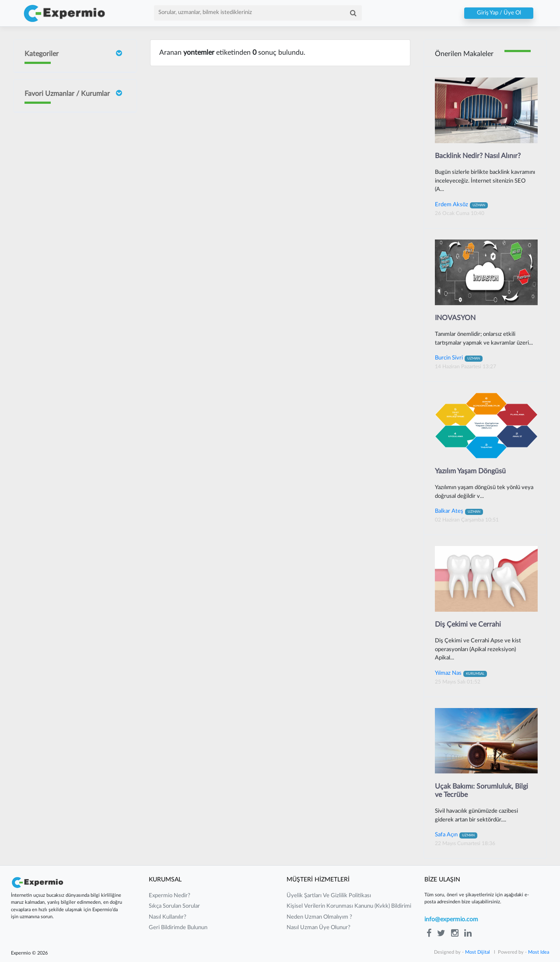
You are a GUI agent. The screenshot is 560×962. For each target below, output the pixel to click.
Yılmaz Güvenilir (70, 299)
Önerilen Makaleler (464, 54)
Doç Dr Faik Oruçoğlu (66, 126)
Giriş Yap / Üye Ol (499, 13)
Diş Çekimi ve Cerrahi (468, 624)
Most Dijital (478, 952)
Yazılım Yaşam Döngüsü (470, 471)
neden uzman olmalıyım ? (319, 917)
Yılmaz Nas (461, 673)
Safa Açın (456, 835)
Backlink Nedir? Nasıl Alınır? (478, 156)
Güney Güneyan (70, 435)
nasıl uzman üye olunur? (318, 928)
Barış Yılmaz (65, 339)
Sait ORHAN (66, 237)
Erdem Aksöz (461, 204)
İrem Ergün (64, 164)
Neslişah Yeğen (69, 271)
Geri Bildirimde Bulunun (178, 928)
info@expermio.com (451, 920)
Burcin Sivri (64, 203)
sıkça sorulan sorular (174, 906)
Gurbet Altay (66, 368)
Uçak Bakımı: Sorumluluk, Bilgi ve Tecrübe (481, 791)
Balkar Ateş (459, 511)
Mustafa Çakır (68, 402)
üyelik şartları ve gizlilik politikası (329, 896)
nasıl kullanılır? (168, 917)
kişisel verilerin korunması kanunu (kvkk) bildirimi (349, 906)
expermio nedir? (170, 896)
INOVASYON (455, 318)
